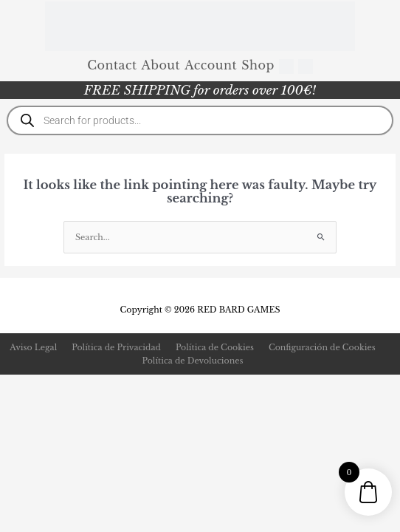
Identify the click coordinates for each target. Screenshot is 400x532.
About (161, 65)
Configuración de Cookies (322, 347)
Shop (258, 65)
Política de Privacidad (116, 347)
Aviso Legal (33, 347)
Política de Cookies (215, 347)
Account (211, 65)
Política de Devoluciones (193, 361)
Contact (112, 65)
